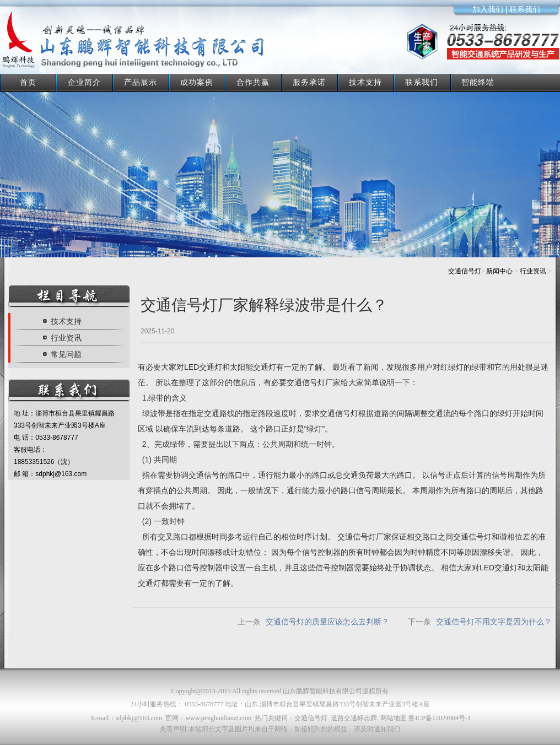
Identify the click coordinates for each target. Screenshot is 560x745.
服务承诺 (309, 82)
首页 (28, 82)
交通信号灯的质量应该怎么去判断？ (327, 622)
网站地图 (394, 718)
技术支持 (365, 82)
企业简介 (84, 82)
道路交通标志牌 (354, 718)
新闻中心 (499, 271)
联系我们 (422, 82)
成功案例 (197, 82)
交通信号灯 (465, 271)
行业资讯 (533, 271)
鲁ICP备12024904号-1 (440, 718)
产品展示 (141, 82)
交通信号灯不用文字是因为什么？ (494, 622)
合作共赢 (253, 82)
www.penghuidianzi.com (218, 718)
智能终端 (478, 82)
